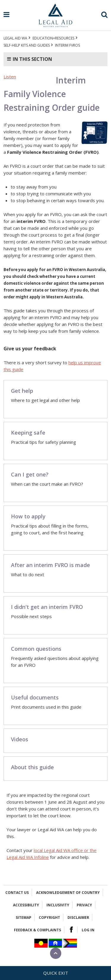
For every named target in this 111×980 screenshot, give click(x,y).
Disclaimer (78, 918)
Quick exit (56, 973)
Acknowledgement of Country (68, 893)
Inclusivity (58, 905)
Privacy (84, 905)
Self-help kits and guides (27, 45)
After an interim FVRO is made (50, 565)
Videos (20, 739)
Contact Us (17, 893)
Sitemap (24, 918)
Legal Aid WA (15, 38)
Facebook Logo (71, 930)
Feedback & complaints (37, 930)
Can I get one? (30, 474)
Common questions (36, 649)
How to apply (28, 516)
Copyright (49, 918)
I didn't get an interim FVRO (47, 607)
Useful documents (35, 697)
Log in (88, 930)
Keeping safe (28, 433)
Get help (22, 391)
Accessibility (26, 905)
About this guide (32, 767)
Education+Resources (53, 38)
